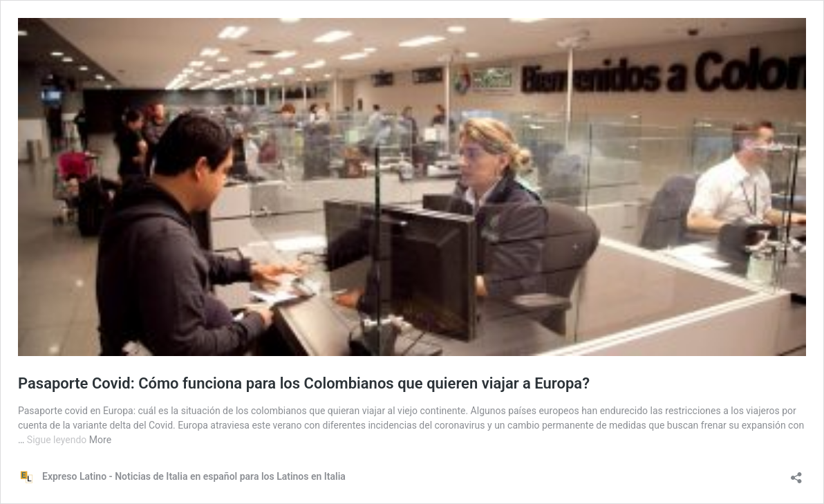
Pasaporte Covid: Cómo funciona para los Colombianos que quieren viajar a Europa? (304, 383)
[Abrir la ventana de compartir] (796, 473)
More (100, 440)
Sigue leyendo (58, 440)
